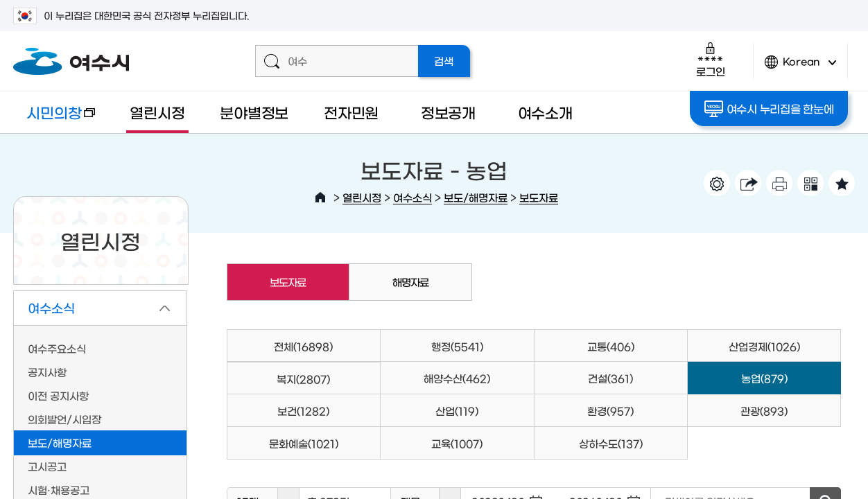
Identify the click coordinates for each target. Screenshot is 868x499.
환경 (610, 411)
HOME (320, 198)
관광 (764, 411)
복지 (303, 379)
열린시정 (157, 112)
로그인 (710, 59)
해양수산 (457, 378)
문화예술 (304, 443)
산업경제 (764, 346)
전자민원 (351, 112)
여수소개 (545, 112)
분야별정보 (254, 112)
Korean (801, 68)
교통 (611, 346)
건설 (610, 378)
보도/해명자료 (476, 197)
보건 (303, 411)
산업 (457, 411)
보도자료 (539, 197)
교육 (457, 443)
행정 (457, 346)
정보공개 (448, 112)
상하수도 (611, 443)
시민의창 (54, 119)
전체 (303, 346)
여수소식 (413, 197)
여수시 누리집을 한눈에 (769, 109)
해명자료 (410, 282)
